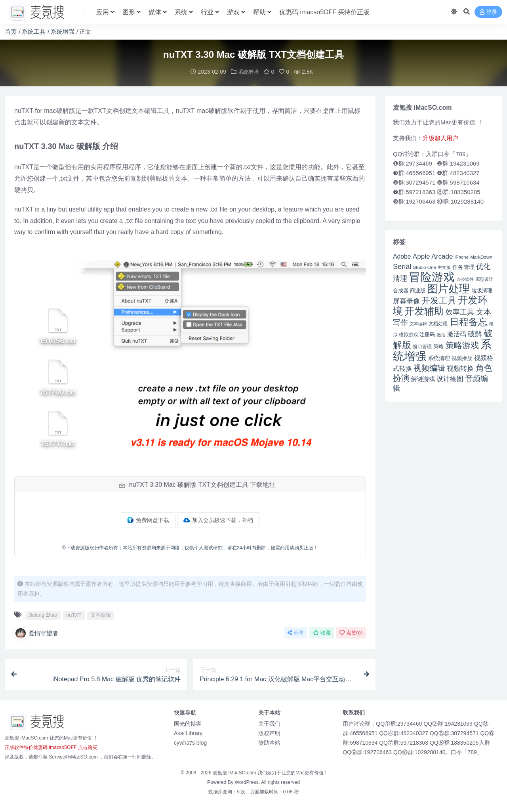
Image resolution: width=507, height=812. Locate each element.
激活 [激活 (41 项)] (441, 334)
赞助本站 (269, 742)
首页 (11, 31)
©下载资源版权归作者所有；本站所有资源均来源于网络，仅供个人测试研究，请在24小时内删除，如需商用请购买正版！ (190, 547)
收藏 (322, 632)
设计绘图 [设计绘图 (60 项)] (450, 378)
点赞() (351, 632)
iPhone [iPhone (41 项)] (462, 257)
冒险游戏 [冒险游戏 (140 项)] (432, 276)
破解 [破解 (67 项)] (475, 333)
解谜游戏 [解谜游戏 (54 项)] (423, 378)
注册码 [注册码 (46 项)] (427, 334)
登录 (488, 12)
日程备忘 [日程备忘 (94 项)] (469, 322)
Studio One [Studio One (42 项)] (425, 267)
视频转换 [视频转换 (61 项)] (460, 368)
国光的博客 (188, 723)
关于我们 (269, 723)
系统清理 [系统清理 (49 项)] (439, 358)
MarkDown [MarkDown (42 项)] (481, 256)
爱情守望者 (36, 633)
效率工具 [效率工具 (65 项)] (460, 312)
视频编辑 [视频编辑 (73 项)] (429, 368)
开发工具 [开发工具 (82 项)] (439, 300)
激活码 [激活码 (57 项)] (457, 334)
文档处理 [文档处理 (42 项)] (438, 323)
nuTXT (74, 615)
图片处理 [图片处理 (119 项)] (448, 288)
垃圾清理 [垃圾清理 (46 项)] (482, 290)
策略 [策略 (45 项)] (438, 346)
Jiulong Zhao (43, 615)
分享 (296, 632)
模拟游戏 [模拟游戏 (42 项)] (408, 334)
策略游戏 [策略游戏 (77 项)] (462, 345)
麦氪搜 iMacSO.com (235, 772)
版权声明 (269, 733)
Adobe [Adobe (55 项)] (402, 256)
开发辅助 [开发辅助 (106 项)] (424, 311)
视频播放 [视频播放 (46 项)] (462, 358)
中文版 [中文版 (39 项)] (444, 267)
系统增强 (63, 31)
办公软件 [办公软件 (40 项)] (465, 279)
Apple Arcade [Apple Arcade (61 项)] (433, 256)
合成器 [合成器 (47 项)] (401, 290)
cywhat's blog (191, 742)
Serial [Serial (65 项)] (402, 266)
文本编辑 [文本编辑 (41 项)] (418, 323)
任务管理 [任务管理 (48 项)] (463, 267)
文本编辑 (101, 615)
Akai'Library (188, 733)
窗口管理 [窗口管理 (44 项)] (422, 346)
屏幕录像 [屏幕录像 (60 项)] (406, 301)
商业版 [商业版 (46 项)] (418, 290)
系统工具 (34, 31)
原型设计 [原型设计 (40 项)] (484, 279)
